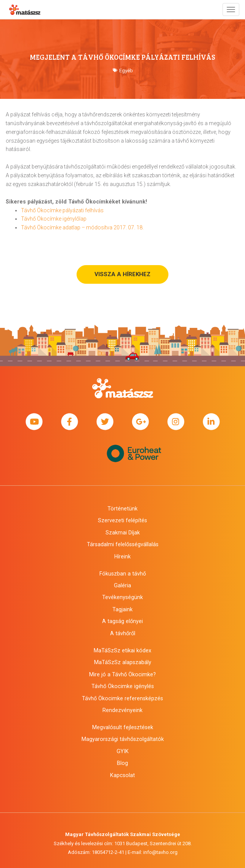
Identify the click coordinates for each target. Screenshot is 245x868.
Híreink (122, 556)
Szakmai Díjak (123, 533)
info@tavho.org (160, 852)
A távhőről (123, 633)
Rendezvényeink (122, 710)
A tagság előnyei (122, 621)
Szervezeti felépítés (122, 520)
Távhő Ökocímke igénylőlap (54, 219)
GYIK (123, 751)
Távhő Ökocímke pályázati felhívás (62, 210)
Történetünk (122, 509)
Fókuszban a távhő (123, 574)
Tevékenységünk (122, 597)
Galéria (122, 585)
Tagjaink (122, 609)
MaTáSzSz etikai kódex (122, 650)
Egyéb (126, 71)
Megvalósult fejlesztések (123, 727)
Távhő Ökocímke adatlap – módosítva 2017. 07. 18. (82, 227)
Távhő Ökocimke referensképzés (122, 698)
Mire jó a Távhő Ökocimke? (122, 674)
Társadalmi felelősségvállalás (123, 544)
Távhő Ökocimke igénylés (123, 686)
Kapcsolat (122, 775)
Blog (122, 763)
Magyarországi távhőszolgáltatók (123, 739)
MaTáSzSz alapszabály (123, 662)
